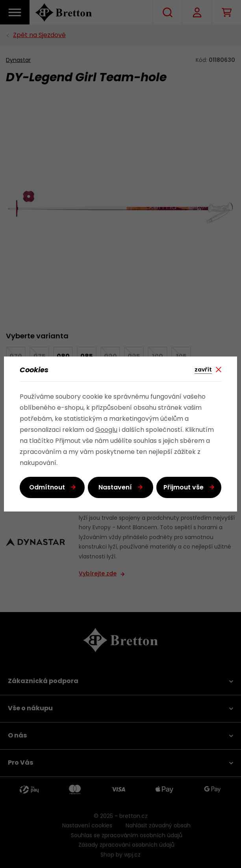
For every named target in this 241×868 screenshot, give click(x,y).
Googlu (106, 430)
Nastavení (115, 488)
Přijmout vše (184, 488)
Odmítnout (47, 488)
